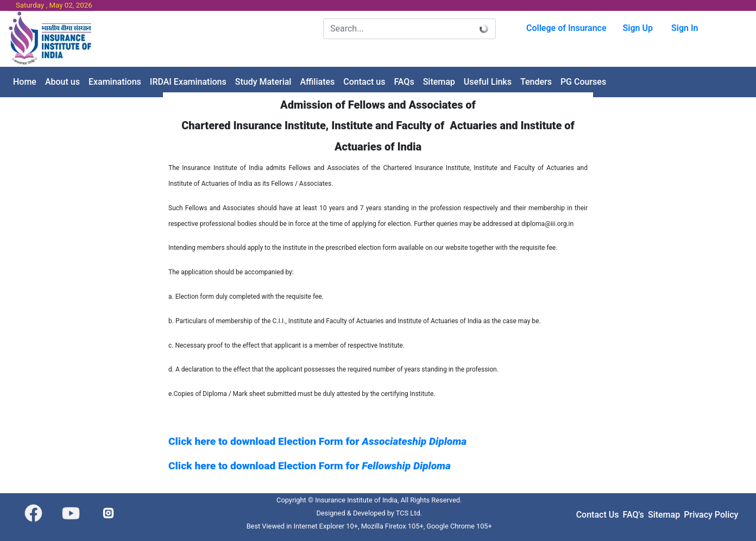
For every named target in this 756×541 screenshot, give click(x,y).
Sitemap (664, 515)
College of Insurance (566, 28)
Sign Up (638, 28)
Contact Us (598, 515)
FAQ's (634, 515)
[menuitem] (25, 82)
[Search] (398, 29)
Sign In (685, 28)
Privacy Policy (711, 515)
